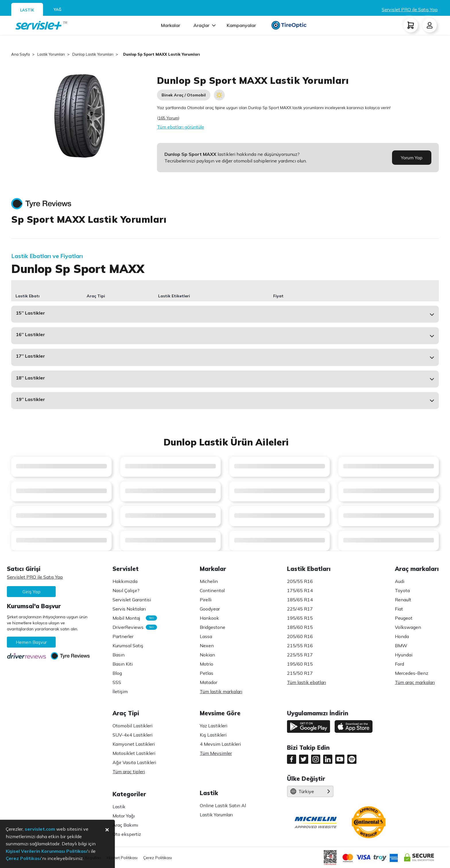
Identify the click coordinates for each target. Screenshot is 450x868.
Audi (400, 581)
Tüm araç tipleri (129, 772)
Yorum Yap (412, 158)
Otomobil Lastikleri (132, 726)
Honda (402, 636)
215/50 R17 (300, 673)
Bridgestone (213, 627)
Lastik (119, 807)
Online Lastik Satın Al (223, 805)
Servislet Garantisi (132, 600)
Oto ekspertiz (127, 834)
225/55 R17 (300, 655)
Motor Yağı (124, 816)
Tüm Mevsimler (216, 753)
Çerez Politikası (158, 858)
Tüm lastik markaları (221, 691)
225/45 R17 (300, 609)
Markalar (171, 25)
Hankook (209, 618)
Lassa (206, 636)
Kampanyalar (241, 25)
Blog (117, 673)
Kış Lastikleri (213, 735)
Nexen (207, 646)
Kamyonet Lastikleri (134, 744)
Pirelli (206, 600)
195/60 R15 (300, 664)
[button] (225, 314)
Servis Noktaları (129, 609)
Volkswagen (408, 627)
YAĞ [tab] (58, 9)
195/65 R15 (300, 618)
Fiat (399, 609)
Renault (403, 600)
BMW (401, 646)
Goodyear (210, 609)
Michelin (209, 581)
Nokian (207, 655)
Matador (208, 682)
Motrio (206, 664)
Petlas (206, 673)
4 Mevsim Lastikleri (220, 744)
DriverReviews (132, 627)
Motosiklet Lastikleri (134, 753)
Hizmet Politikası (122, 858)
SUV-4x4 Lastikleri (132, 735)
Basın (119, 655)
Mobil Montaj (132, 618)
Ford (399, 664)
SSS (117, 682)
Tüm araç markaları (415, 682)
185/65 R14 (300, 600)
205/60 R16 (300, 636)
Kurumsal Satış (128, 646)
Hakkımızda (125, 581)
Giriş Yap (31, 592)
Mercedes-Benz (412, 673)
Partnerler (123, 636)
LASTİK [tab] (27, 10)
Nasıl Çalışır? (126, 590)
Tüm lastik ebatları (307, 682)
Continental (212, 590)
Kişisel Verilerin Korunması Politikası (46, 851)
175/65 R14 (300, 590)
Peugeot (404, 618)
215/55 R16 (300, 646)
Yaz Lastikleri (214, 726)
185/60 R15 (300, 627)
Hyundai (404, 655)
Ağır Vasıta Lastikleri (134, 762)
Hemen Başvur (31, 642)
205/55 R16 (300, 581)
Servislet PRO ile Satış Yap (410, 9)
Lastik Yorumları (216, 815)
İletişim (120, 691)
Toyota (402, 590)
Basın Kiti (123, 664)
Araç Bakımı (125, 825)
